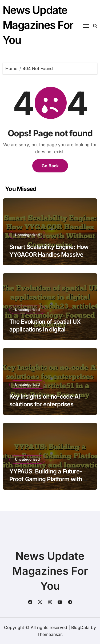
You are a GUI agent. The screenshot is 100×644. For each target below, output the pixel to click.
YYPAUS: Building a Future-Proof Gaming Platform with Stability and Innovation (46, 479)
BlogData (80, 627)
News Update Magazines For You (38, 25)
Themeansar (49, 634)
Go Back (50, 166)
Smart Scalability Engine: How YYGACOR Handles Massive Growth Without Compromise (49, 254)
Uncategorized (27, 235)
